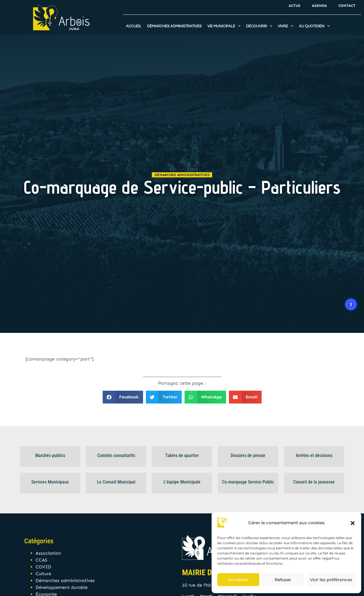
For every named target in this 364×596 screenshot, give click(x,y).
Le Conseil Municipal (116, 482)
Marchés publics (50, 455)
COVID (43, 567)
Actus (294, 6)
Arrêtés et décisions (314, 455)
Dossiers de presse (248, 455)
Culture (43, 574)
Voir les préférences (331, 580)
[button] (353, 523)
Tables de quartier (182, 455)
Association (48, 553)
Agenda (319, 6)
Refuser (283, 580)
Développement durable (62, 587)
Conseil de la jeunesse (314, 482)
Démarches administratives (182, 175)
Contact (347, 6)
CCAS (41, 560)
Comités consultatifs (116, 455)
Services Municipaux (50, 482)
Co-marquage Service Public (248, 482)
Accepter (238, 580)
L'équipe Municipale (182, 482)
